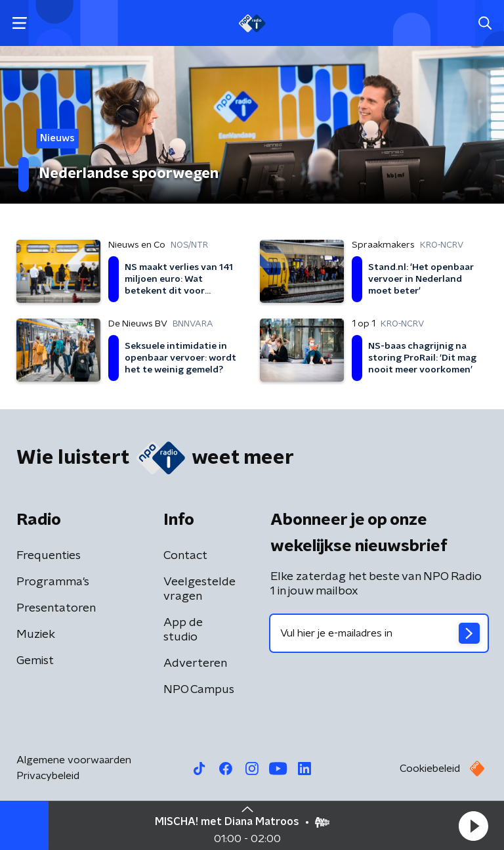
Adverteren (195, 663)
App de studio (183, 630)
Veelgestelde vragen (199, 589)
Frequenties (49, 556)
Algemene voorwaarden (74, 760)
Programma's (53, 582)
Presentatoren (56, 608)
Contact (185, 556)
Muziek (36, 635)
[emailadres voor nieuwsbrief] (379, 633)
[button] (473, 826)
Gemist (35, 661)
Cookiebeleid (430, 769)
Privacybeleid (48, 776)
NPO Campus (199, 690)
